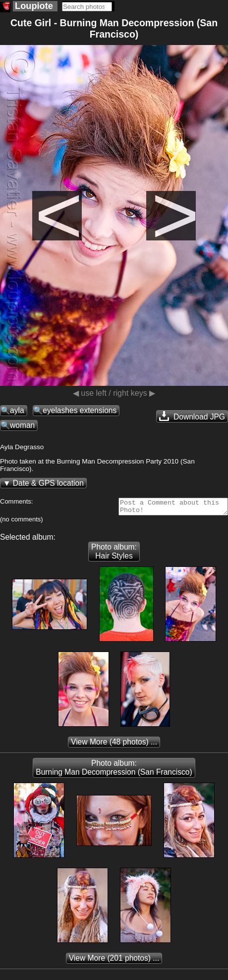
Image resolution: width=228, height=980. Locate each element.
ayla (17, 410)
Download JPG (192, 416)
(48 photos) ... (114, 745)
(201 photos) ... (114, 961)
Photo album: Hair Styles (114, 554)
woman (22, 425)
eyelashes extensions (80, 410)
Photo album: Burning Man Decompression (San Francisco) (114, 770)
